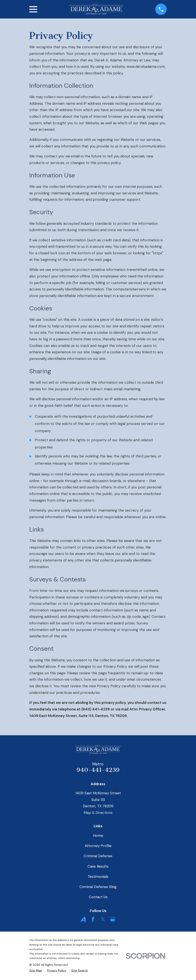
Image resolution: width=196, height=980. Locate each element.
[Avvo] (83, 919)
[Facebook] (93, 919)
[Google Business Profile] (113, 919)
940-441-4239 (98, 770)
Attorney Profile (98, 846)
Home (98, 836)
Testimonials (98, 877)
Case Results (98, 866)
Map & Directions (98, 813)
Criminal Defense (98, 856)
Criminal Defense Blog (98, 887)
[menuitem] (36, 970)
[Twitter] (103, 919)
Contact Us (98, 897)
